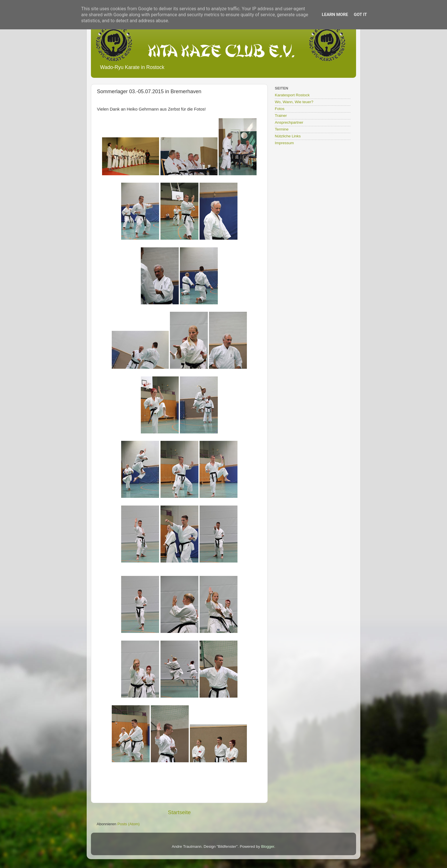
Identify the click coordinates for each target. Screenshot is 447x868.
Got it (360, 15)
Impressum (284, 143)
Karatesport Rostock (292, 95)
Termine (282, 129)
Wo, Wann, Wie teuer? (294, 102)
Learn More (335, 15)
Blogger (268, 846)
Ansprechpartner (289, 122)
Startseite (179, 812)
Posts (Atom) (129, 824)
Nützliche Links (288, 136)
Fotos (280, 109)
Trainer (281, 116)
